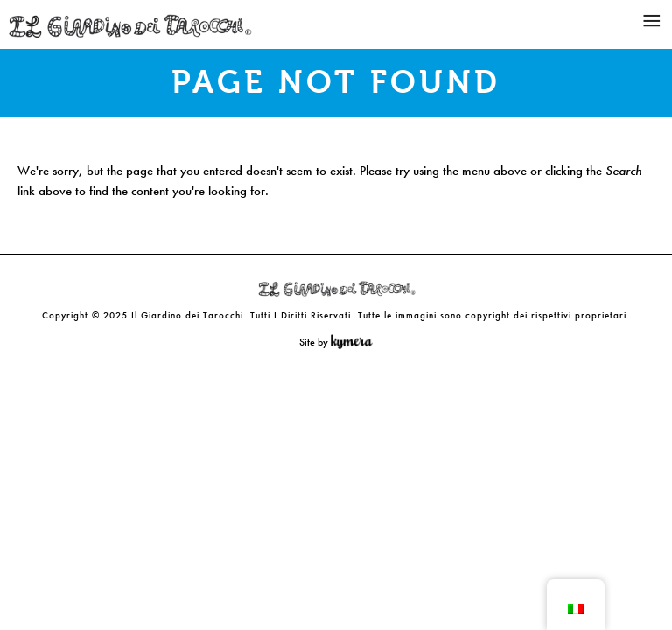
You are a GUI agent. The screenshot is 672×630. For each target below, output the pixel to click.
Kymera (356, 342)
